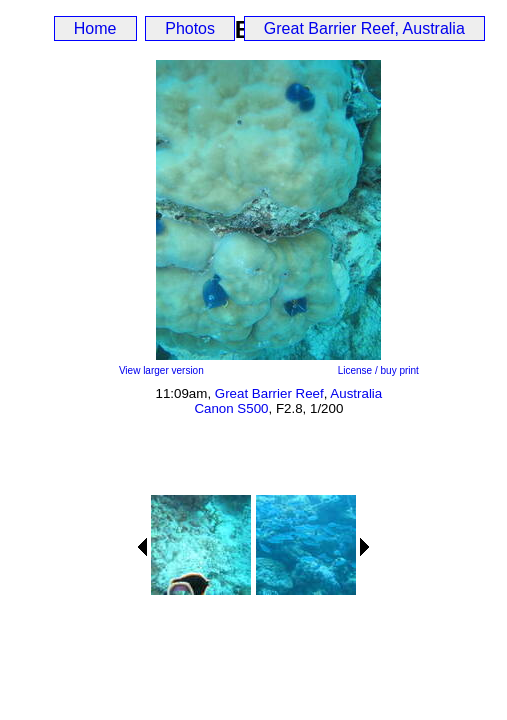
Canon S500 (231, 408)
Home (95, 28)
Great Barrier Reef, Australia (364, 28)
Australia (356, 393)
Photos (190, 28)
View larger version (161, 370)
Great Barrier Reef (269, 393)
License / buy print (378, 370)
